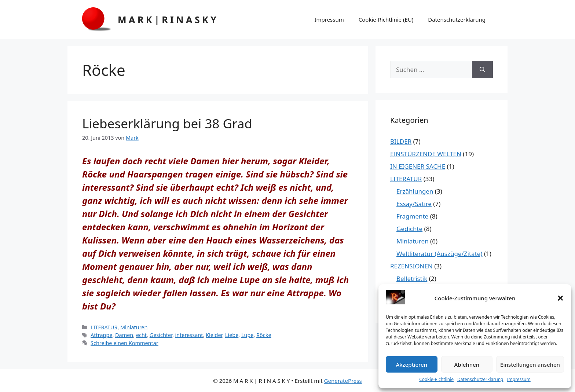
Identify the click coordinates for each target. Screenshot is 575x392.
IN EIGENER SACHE (418, 166)
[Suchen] (482, 70)
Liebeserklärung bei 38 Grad (167, 123)
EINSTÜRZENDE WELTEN (426, 154)
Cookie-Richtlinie (436, 379)
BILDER (401, 141)
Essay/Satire (414, 204)
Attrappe (101, 335)
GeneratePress (343, 381)
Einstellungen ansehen (530, 364)
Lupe (248, 335)
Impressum (519, 379)
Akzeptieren (411, 364)
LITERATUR (104, 327)
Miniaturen (134, 327)
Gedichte (409, 229)
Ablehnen (467, 364)
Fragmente (412, 216)
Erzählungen (415, 191)
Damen (124, 335)
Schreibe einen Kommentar (124, 343)
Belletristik (412, 279)
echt (141, 335)
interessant (189, 335)
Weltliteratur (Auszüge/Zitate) (439, 254)
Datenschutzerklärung (480, 379)
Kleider (214, 335)
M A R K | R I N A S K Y (167, 19)
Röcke (264, 335)
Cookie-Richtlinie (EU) (386, 19)
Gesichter (161, 335)
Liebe (232, 335)
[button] (560, 298)
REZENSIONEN (411, 266)
